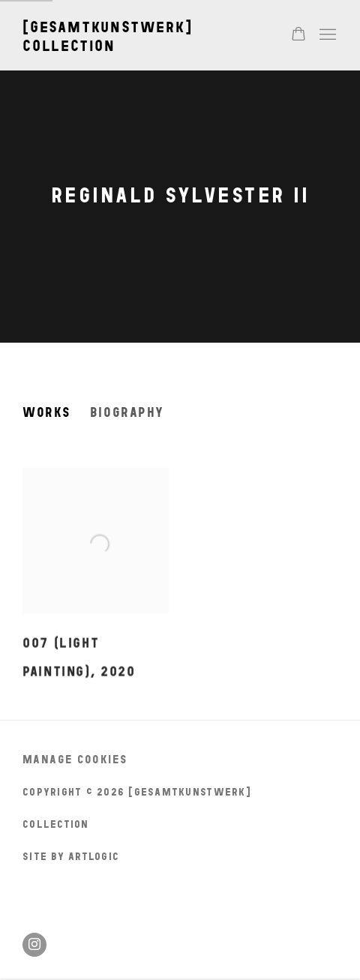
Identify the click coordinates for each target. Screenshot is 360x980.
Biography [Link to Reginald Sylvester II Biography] (127, 412)
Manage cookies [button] (75, 759)
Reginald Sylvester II (180, 195)
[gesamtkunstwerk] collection (108, 36)
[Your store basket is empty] (298, 35)
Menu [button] (326, 35)
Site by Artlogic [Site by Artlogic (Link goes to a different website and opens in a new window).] (71, 856)
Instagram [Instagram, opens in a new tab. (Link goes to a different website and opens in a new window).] (34, 945)
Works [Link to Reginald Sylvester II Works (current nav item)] (47, 412)
